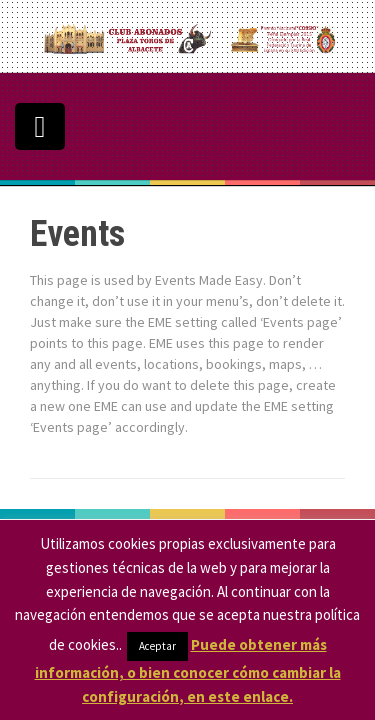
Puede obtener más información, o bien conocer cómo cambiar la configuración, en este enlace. (188, 670)
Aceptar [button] (157, 646)
